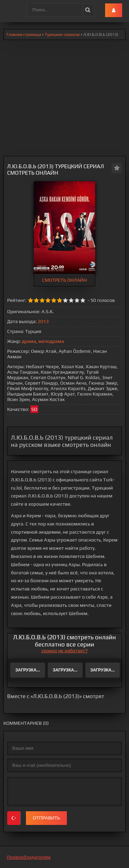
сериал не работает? (64, 651)
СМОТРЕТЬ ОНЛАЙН (65, 280)
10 (83, 300)
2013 (43, 321)
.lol (11, 10)
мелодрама (51, 341)
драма (29, 341)
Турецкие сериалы (62, 35)
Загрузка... (28, 670)
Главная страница (24, 35)
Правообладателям (29, 857)
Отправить (46, 818)
